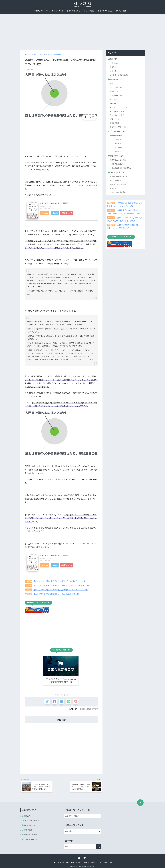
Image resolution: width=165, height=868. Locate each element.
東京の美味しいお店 (117, 111)
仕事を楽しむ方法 (105, 11)
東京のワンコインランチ (119, 107)
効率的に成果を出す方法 (89, 708)
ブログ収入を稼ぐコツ (118, 148)
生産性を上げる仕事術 (118, 160)
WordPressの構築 (116, 136)
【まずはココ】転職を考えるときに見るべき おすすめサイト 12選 (60, 581)
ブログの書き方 (115, 140)
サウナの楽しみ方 (116, 88)
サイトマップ (77, 862)
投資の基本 (114, 63)
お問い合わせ (90, 862)
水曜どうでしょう (116, 92)
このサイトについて (61, 862)
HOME (83, 857)
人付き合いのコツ (116, 181)
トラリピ (113, 67)
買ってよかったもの (117, 115)
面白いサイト (115, 100)
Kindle (55, 213)
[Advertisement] (82, 32)
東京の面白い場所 (116, 96)
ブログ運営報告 (115, 152)
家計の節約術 (115, 123)
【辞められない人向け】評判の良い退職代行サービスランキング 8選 (61, 590)
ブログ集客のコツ (116, 144)
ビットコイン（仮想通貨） (119, 75)
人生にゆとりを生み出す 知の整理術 (55, 203)
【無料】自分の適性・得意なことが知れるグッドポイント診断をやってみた (64, 585)
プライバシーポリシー (105, 862)
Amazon (45, 213)
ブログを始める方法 (117, 131)
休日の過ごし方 (73, 11)
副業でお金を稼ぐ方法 (118, 127)
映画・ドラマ (115, 119)
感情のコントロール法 (118, 185)
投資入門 (38, 11)
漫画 (111, 84)
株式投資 (113, 71)
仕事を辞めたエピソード (119, 164)
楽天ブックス (67, 213)
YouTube (113, 103)
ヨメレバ (49, 206)
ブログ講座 (89, 11)
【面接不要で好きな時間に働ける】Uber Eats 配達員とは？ (58, 594)
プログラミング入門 (55, 11)
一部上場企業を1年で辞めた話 (121, 168)
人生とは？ (114, 189)
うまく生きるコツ (124, 11)
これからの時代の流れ (118, 193)
